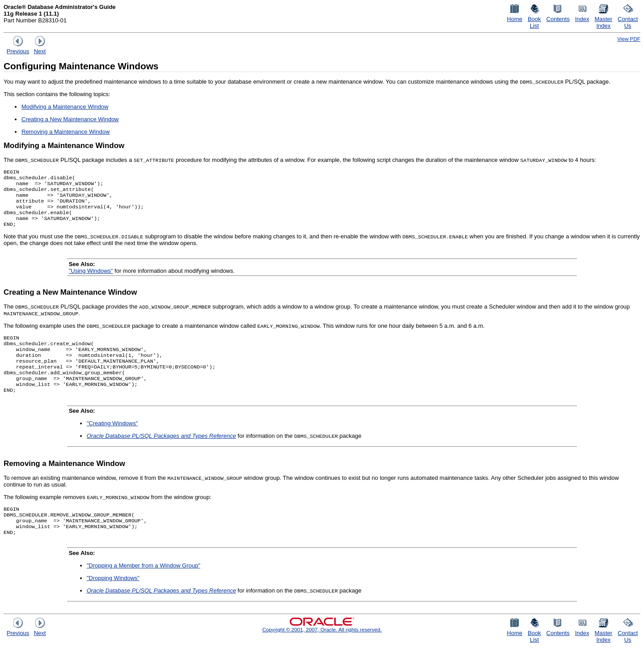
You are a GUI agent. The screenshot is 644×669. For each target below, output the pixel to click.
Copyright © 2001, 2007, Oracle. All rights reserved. (322, 652)
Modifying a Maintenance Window (65, 107)
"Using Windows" (91, 280)
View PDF (629, 39)
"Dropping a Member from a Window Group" (144, 588)
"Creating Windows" (112, 441)
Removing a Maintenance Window (66, 132)
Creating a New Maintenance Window (70, 119)
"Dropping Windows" (113, 600)
